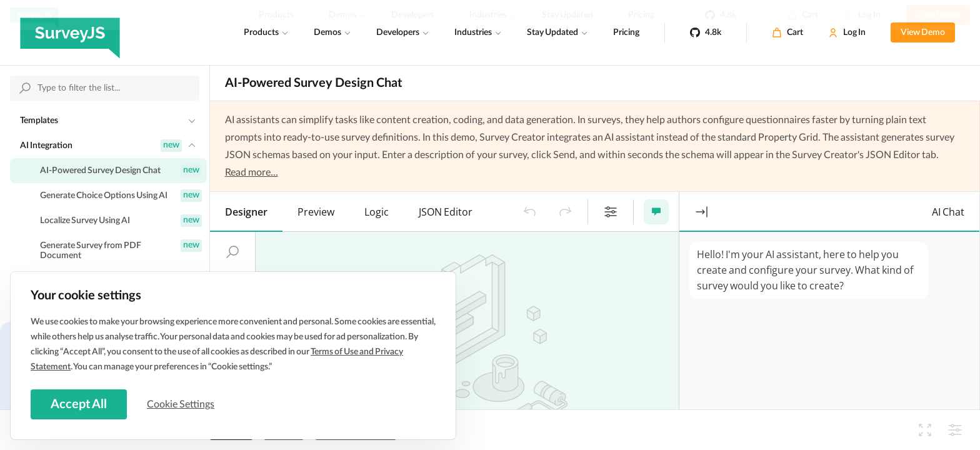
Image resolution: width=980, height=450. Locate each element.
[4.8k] (706, 32)
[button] (530, 212)
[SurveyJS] (70, 32)
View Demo (923, 32)
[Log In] (847, 32)
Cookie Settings (181, 404)
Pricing (626, 32)
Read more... (252, 172)
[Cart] (787, 32)
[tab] (246, 212)
